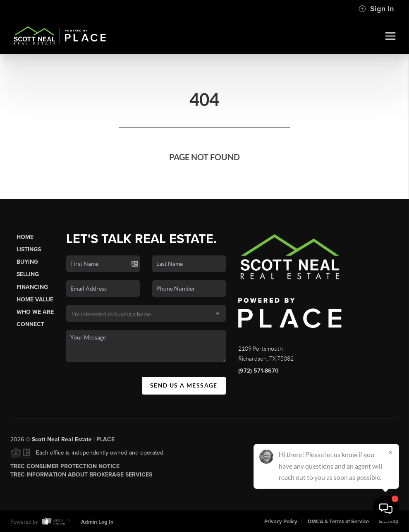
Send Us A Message (184, 385)
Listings (29, 249)
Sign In (376, 9)
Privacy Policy (281, 522)
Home (25, 237)
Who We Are (35, 312)
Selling (28, 274)
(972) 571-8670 (258, 371)
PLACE (105, 442)
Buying (27, 262)
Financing (32, 287)
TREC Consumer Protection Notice (65, 468)
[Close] (390, 453)
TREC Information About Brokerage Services (81, 477)
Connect (30, 324)
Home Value (35, 300)
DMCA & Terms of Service (338, 522)
